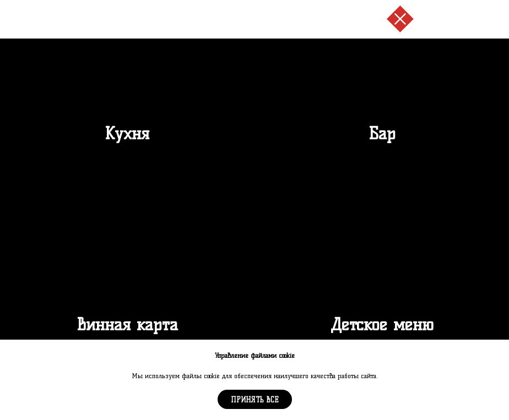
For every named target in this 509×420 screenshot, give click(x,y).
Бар (382, 133)
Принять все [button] (255, 400)
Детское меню (382, 324)
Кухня (127, 133)
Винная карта (127, 324)
